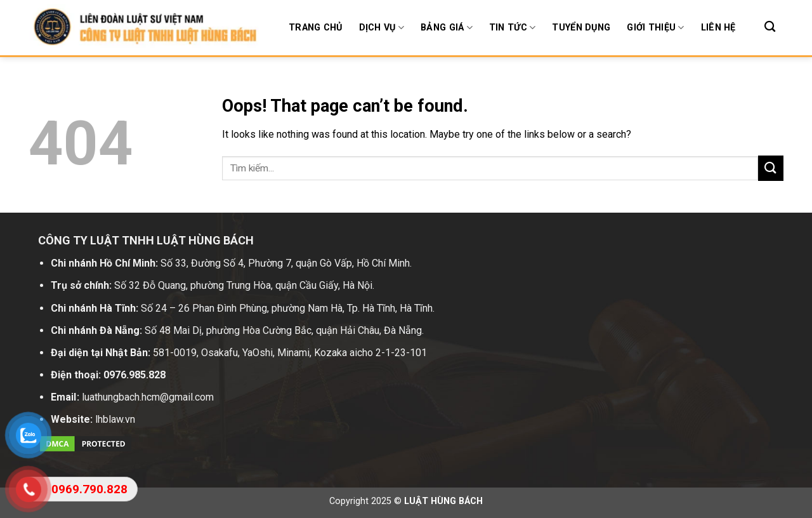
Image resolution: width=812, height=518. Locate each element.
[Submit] (771, 168)
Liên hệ (718, 28)
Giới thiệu (655, 28)
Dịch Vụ (382, 28)
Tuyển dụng (581, 28)
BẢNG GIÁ (447, 28)
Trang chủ (316, 28)
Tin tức (513, 28)
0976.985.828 (134, 375)
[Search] (770, 27)
